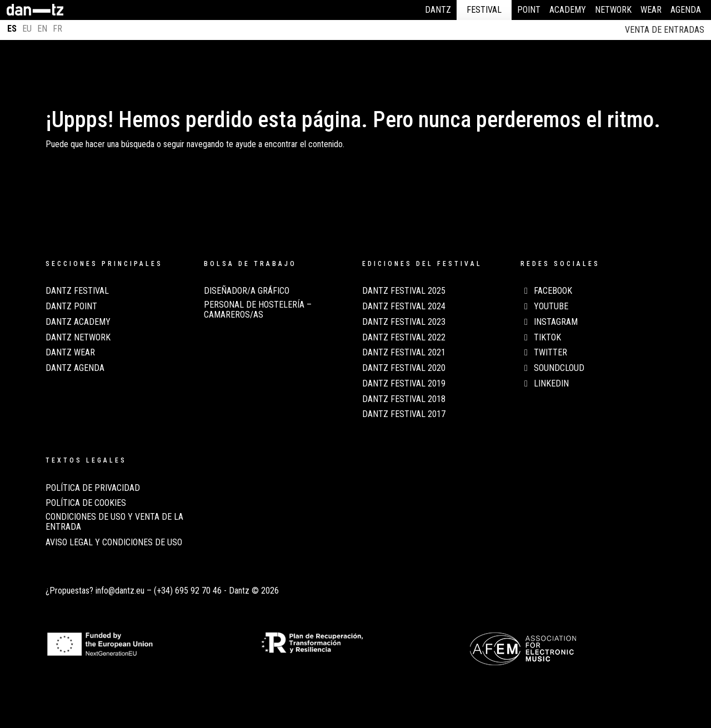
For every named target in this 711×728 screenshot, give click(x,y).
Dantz (438, 10)
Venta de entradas (665, 30)
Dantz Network (78, 338)
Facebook (546, 291)
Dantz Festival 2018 (404, 399)
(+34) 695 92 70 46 (188, 591)
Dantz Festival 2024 (404, 307)
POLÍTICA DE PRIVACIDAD (93, 488)
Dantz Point (71, 307)
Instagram (549, 322)
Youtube (544, 307)
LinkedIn (545, 384)
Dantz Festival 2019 (404, 384)
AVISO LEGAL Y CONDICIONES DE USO (114, 543)
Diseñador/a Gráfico (247, 291)
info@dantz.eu (120, 591)
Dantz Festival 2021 (404, 353)
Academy (568, 10)
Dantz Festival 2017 (404, 414)
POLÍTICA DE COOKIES (86, 503)
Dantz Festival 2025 (404, 291)
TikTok (541, 338)
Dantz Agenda (75, 368)
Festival (484, 10)
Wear (651, 10)
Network (613, 10)
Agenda (686, 10)
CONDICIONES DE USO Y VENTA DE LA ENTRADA (114, 522)
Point (529, 10)
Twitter (544, 353)
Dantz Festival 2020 (404, 368)
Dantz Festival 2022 (404, 338)
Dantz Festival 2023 (404, 322)
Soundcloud (552, 368)
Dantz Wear (70, 353)
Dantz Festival (77, 291)
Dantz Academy (78, 322)
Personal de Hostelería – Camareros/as (258, 310)
